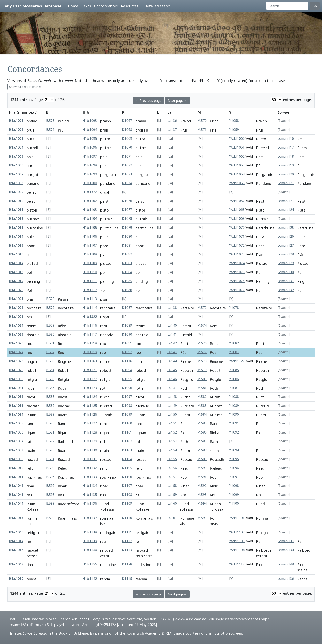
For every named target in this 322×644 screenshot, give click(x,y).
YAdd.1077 (237, 290)
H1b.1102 (90, 201)
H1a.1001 (16, 121)
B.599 (50, 504)
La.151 (172, 423)
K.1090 (127, 335)
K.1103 (127, 450)
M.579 (202, 370)
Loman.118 (286, 156)
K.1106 (127, 477)
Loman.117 (286, 147)
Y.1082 (234, 343)
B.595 (50, 468)
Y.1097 (234, 477)
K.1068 (127, 130)
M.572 (202, 308)
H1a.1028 (16, 361)
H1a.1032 (16, 397)
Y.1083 (234, 352)
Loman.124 (286, 210)
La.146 (172, 379)
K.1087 (127, 308)
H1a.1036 (16, 432)
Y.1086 (234, 379)
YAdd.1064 (237, 174)
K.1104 (127, 459)
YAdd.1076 (237, 281)
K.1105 (127, 468)
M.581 (202, 388)
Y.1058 (234, 121)
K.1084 (127, 272)
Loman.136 (286, 579)
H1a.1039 (16, 459)
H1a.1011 (16, 210)
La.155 (172, 459)
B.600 (50, 518)
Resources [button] (130, 6)
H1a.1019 (16, 281)
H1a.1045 (16, 518)
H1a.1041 (16, 477)
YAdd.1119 (237, 564)
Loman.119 (286, 165)
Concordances (106, 6)
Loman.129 (286, 263)
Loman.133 (286, 541)
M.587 (202, 441)
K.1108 (127, 495)
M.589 (202, 459)
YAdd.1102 (237, 532)
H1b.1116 (90, 325)
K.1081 (127, 245)
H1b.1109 (90, 263)
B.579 (50, 325)
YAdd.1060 (237, 139)
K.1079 (127, 228)
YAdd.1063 (237, 165)
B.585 (50, 379)
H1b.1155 (90, 564)
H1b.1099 (90, 174)
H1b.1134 (90, 486)
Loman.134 (286, 550)
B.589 (50, 415)
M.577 (202, 352)
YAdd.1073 (237, 254)
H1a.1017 (16, 263)
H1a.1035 (16, 423)
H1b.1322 (90, 192)
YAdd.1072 (237, 245)
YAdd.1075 (237, 272)
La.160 (172, 504)
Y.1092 (234, 432)
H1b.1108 (90, 254)
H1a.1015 (16, 245)
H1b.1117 (90, 335)
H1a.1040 (16, 468)
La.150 (172, 415)
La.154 (172, 450)
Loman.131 (286, 281)
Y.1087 (234, 388)
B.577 (50, 308)
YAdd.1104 (237, 550)
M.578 (202, 361)
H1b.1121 (90, 370)
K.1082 (127, 254)
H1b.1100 (90, 183)
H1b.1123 (90, 388)
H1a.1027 (16, 352)
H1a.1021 (16, 299)
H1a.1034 (16, 415)
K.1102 (127, 441)
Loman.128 (286, 254)
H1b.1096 (90, 147)
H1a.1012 (16, 219)
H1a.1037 (16, 441)
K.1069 (127, 139)
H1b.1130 (90, 450)
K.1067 (127, 121)
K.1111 (127, 532)
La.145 (172, 370)
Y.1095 (234, 459)
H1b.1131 (90, 459)
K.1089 (127, 325)
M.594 (202, 504)
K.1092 (127, 352)
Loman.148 (286, 564)
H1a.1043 (16, 495)
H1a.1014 (16, 236)
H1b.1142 (90, 579)
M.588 (202, 450)
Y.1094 (234, 450)
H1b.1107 (90, 245)
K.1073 (127, 174)
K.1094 (127, 370)
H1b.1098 (90, 165)
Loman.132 (286, 290)
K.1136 (127, 361)
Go (315, 6)
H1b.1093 (90, 121)
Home (73, 6)
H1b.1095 (90, 139)
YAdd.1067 (237, 201)
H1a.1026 (16, 343)
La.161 (172, 518)
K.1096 (127, 388)
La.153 (172, 441)
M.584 (202, 415)
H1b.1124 (90, 397)
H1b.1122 (90, 379)
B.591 (50, 432)
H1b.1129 (90, 441)
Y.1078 (234, 308)
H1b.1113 (90, 299)
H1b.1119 (90, 352)
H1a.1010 (16, 201)
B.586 (50, 388)
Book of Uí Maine (73, 633)
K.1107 (127, 486)
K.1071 (127, 156)
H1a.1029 (16, 370)
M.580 (202, 379)
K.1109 (127, 504)
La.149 (172, 406)
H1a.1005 (16, 156)
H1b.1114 (90, 308)
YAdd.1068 (237, 210)
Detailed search (158, 6)
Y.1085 (234, 370)
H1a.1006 (16, 165)
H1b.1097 (90, 156)
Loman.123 (286, 201)
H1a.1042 (16, 486)
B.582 (50, 352)
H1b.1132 (90, 468)
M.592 (202, 486)
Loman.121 (286, 183)
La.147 (172, 388)
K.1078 (127, 219)
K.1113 (127, 550)
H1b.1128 (90, 432)
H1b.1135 (90, 495)
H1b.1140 (90, 550)
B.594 (50, 459)
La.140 (172, 325)
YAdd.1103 (237, 541)
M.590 (202, 468)
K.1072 (127, 165)
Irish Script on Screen (224, 633)
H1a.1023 (16, 317)
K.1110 (127, 518)
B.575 (50, 121)
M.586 (202, 432)
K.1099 (127, 415)
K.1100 (127, 423)
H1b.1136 (90, 504)
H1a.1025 (16, 335)
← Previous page (148, 101)
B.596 (50, 477)
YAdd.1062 (237, 156)
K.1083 (127, 263)
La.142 (172, 343)
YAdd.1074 (237, 263)
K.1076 (127, 201)
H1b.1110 (90, 272)
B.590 (50, 423)
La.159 (172, 495)
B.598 (50, 495)
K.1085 (127, 281)
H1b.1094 (90, 130)
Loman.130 (286, 272)
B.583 (50, 361)
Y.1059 (234, 130)
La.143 (172, 352)
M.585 (202, 423)
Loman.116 (286, 139)
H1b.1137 (90, 518)
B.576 (50, 130)
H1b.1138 (90, 532)
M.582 (202, 397)
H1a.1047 (16, 541)
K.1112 (127, 541)
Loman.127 (286, 245)
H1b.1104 (90, 219)
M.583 (202, 406)
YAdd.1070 (237, 228)
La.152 (172, 432)
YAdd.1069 (237, 219)
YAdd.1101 (237, 518)
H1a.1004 (16, 147)
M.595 (202, 518)
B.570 (50, 299)
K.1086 (127, 290)
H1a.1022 (16, 308)
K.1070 (127, 147)
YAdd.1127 (237, 361)
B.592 (50, 441)
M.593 (202, 495)
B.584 (50, 370)
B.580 (50, 335)
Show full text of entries (25, 87)
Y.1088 (234, 397)
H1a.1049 (16, 564)
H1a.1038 (16, 450)
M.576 (202, 343)
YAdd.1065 (237, 183)
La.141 (172, 335)
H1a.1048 (16, 550)
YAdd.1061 (237, 147)
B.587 (50, 406)
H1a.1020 (16, 290)
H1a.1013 (16, 228)
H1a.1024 (16, 325)
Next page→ (177, 101)
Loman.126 (286, 236)
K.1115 (127, 579)
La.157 (172, 477)
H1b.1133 (90, 477)
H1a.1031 (16, 388)
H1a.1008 (16, 183)
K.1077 (127, 210)
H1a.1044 (16, 504)
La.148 (172, 397)
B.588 (50, 397)
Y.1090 (234, 415)
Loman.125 (286, 228)
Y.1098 (234, 486)
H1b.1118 (90, 343)
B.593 (50, 450)
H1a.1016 (16, 254)
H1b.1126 (90, 415)
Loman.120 (286, 174)
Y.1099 (234, 495)
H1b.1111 (90, 281)
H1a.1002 (16, 130)
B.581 (50, 343)
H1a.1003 (16, 139)
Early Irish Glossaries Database (32, 6)
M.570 (202, 121)
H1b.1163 (90, 361)
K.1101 (127, 432)
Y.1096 (234, 468)
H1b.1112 (90, 290)
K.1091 (127, 343)
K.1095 (127, 379)
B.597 (50, 486)
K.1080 (127, 236)
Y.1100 (234, 504)
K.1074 (127, 183)
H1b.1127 (90, 423)
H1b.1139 (90, 541)
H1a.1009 (16, 192)
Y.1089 (234, 406)
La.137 (172, 130)
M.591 (202, 477)
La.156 (172, 468)
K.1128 (127, 564)
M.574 (202, 325)
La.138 (172, 308)
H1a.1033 (16, 406)
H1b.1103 (90, 210)
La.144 (172, 361)
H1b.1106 (90, 236)
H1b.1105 (90, 228)
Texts (86, 6)
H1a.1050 (16, 579)
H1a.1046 (16, 532)
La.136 (172, 121)
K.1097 (127, 397)
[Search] (287, 6)
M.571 (202, 130)
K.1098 (127, 406)
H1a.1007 (16, 174)
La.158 (172, 486)
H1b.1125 (90, 406)
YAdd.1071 (237, 236)
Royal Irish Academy (143, 633)
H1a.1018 (16, 272)
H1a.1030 (16, 379)
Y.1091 (234, 423)
